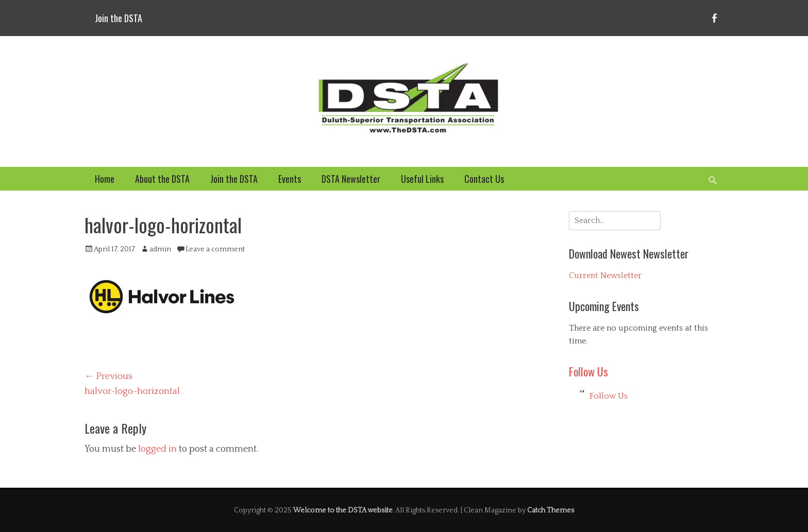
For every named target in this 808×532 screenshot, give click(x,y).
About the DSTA (162, 179)
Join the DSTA (119, 18)
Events (290, 179)
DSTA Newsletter (351, 179)
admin (160, 249)
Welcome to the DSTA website (343, 510)
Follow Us (588, 371)
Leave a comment (215, 249)
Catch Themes (551, 510)
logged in (157, 449)
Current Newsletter (605, 276)
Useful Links (422, 179)
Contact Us (484, 179)
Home (105, 179)
